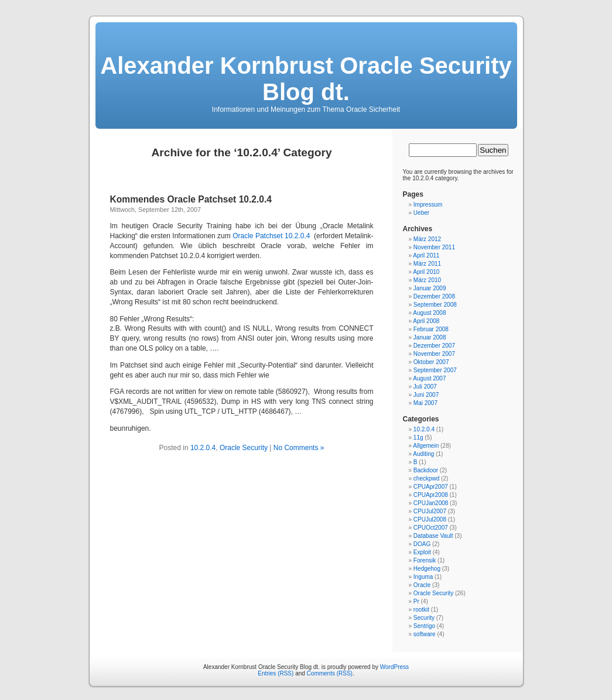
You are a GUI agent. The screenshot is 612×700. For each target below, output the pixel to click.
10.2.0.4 (203, 448)
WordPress (394, 667)
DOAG (422, 544)
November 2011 (434, 247)
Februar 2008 (431, 329)
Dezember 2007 (434, 346)
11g (418, 438)
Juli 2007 (425, 387)
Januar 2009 (430, 288)
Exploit (422, 552)
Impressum (428, 205)
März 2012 (427, 239)
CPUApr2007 (431, 487)
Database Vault (433, 536)
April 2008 (426, 321)
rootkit (421, 610)
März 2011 (427, 264)
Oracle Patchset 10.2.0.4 (271, 236)
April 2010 (426, 272)
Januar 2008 (430, 337)
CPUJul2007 (430, 511)
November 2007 (434, 354)
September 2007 (435, 370)
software (425, 634)
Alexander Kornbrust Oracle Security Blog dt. (306, 79)
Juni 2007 (426, 395)
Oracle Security (244, 448)
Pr (416, 601)
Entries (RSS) (276, 673)
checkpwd (426, 478)
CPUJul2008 (430, 519)
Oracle (422, 585)
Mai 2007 (425, 403)
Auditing (423, 454)
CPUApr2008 (431, 495)
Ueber (421, 213)
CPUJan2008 (431, 503)
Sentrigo (424, 626)
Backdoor (426, 470)
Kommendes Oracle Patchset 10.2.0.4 (191, 199)
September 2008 (435, 305)
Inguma (423, 577)
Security (424, 618)
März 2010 (427, 280)
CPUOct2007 (431, 528)
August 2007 (429, 378)
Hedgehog (427, 569)
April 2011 (426, 255)
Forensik (425, 560)
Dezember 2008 (434, 296)
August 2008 (429, 313)
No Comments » (299, 448)
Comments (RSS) (330, 673)
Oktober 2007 (431, 362)
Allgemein (426, 446)
